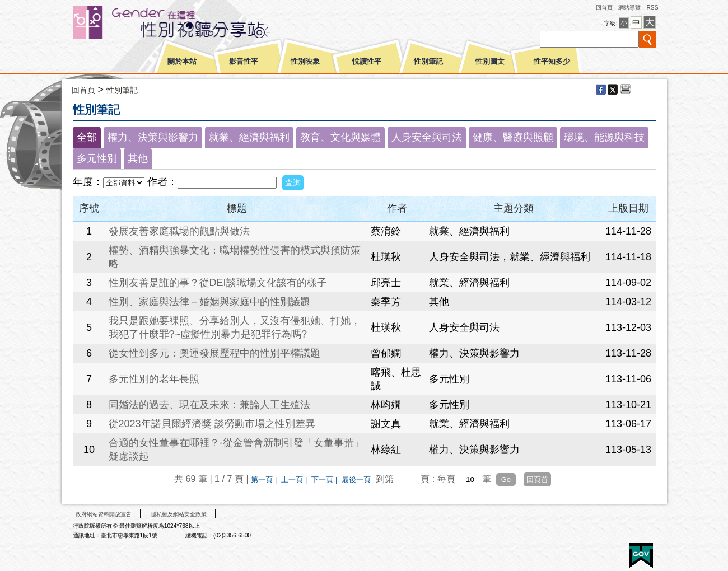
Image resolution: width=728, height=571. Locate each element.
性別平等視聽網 (192, 22)
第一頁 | (265, 479)
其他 (138, 158)
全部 (87, 137)
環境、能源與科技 (604, 137)
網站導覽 (629, 8)
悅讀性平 (367, 62)
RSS (652, 8)
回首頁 (604, 8)
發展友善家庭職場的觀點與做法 (179, 231)
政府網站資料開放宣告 (104, 514)
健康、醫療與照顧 (513, 137)
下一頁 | (325, 479)
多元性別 (97, 158)
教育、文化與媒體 (340, 137)
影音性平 (244, 62)
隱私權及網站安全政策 (179, 514)
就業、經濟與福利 (249, 137)
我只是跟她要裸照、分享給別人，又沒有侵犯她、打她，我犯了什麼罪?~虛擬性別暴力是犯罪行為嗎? (235, 327)
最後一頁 (356, 479)
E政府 (641, 556)
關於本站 (182, 62)
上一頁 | (295, 479)
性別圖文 (490, 62)
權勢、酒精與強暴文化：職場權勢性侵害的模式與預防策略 (235, 257)
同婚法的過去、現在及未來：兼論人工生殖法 (209, 405)
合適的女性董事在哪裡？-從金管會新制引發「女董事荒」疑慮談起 (236, 450)
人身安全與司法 (427, 137)
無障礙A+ (599, 552)
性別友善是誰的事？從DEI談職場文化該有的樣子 (218, 283)
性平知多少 (552, 62)
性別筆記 (428, 62)
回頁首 (537, 479)
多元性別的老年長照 (154, 379)
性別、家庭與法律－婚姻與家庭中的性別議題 (209, 302)
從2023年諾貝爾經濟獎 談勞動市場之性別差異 (212, 424)
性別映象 (305, 62)
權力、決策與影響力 (153, 137)
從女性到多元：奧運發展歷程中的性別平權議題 (214, 353)
